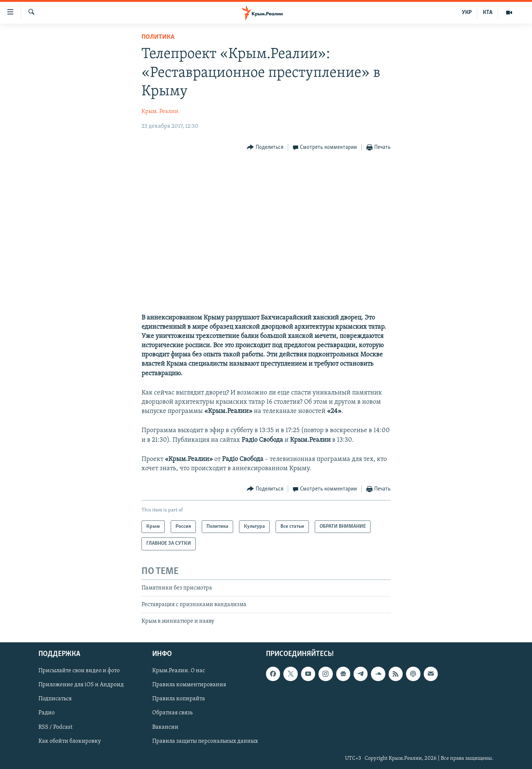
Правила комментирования (189, 685)
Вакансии (165, 727)
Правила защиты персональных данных (205, 741)
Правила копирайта (179, 699)
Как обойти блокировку (70, 741)
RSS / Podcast (55, 727)
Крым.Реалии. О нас (179, 671)
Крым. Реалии (160, 112)
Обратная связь (172, 713)
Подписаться (55, 699)
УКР (467, 13)
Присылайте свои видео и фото (79, 671)
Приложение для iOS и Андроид (81, 685)
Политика (158, 37)
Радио (47, 713)
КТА (488, 13)
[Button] (265, 148)
